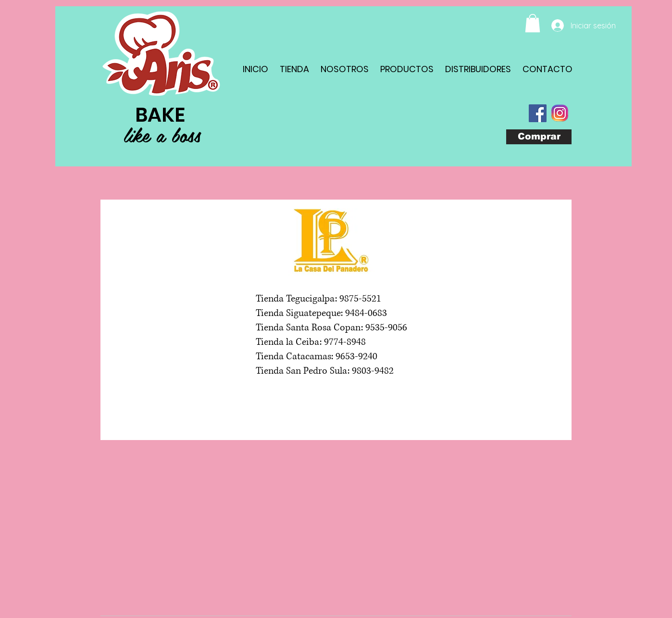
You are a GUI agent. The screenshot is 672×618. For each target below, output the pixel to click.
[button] (533, 23)
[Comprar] (539, 137)
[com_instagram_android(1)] (560, 113)
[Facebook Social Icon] (538, 113)
